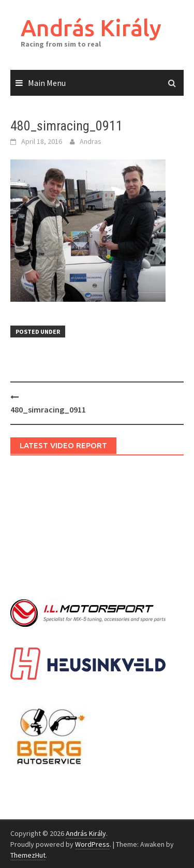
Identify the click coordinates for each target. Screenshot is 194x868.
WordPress (92, 844)
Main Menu (47, 83)
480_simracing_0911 (48, 409)
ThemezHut (28, 855)
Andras (91, 141)
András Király (91, 28)
